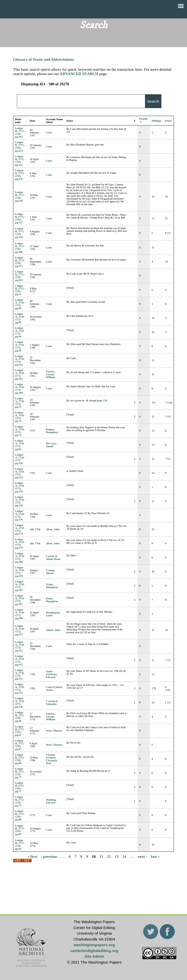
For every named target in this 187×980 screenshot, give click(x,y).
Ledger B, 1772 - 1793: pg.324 (20, 147)
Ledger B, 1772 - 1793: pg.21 (20, 290)
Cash (49, 133)
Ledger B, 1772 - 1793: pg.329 (20, 233)
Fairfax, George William (50, 374)
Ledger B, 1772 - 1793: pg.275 (20, 262)
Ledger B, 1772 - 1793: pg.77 (20, 773)
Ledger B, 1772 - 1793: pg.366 (20, 248)
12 (109, 856)
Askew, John (53, 630)
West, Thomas (54, 731)
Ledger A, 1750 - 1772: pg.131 (20, 674)
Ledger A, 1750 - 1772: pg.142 (20, 473)
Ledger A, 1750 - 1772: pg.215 (20, 630)
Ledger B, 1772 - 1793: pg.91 (20, 830)
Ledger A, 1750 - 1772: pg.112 (20, 646)
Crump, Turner (50, 572)
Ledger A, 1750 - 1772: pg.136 (20, 703)
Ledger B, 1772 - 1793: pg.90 (20, 815)
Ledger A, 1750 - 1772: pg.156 (20, 487)
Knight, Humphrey (52, 431)
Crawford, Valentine (52, 703)
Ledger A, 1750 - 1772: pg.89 (20, 304)
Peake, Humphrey (52, 586)
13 (117, 856)
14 (124, 856)
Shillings (157, 121)
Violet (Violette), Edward (51, 674)
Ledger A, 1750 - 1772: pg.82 (20, 445)
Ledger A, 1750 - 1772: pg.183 (20, 572)
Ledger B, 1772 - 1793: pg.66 (20, 717)
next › (142, 856)
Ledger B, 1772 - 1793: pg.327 (20, 218)
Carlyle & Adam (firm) (53, 558)
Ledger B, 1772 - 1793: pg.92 (20, 845)
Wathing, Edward (51, 801)
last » (155, 856)
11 (101, 856)
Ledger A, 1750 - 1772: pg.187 (20, 586)
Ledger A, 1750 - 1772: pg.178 (20, 515)
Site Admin (94, 956)
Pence (168, 121)
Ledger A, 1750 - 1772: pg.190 (20, 614)
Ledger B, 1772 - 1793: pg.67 (20, 731)
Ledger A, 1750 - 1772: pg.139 (20, 459)
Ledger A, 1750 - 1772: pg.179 (20, 529)
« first (32, 856)
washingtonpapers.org (94, 945)
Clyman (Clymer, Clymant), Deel (52, 759)
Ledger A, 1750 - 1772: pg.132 (20, 689)
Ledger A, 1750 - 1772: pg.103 (20, 360)
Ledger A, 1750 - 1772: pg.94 (20, 332)
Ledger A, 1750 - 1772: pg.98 (20, 346)
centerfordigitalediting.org (94, 951)
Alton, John (53, 529)
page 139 (102, 400)
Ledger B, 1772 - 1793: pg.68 (20, 759)
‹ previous (49, 856)
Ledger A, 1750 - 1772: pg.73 (20, 431)
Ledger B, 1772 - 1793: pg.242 (20, 132)
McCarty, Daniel (51, 445)
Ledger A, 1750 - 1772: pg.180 (20, 558)
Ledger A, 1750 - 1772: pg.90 (20, 318)
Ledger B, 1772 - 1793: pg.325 (20, 161)
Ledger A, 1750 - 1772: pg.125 (20, 660)
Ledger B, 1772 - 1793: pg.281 (20, 276)
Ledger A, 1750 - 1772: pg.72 (20, 403)
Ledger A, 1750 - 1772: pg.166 (20, 389)
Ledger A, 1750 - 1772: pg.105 (20, 374)
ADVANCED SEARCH (79, 74)
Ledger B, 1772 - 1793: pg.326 (20, 175)
